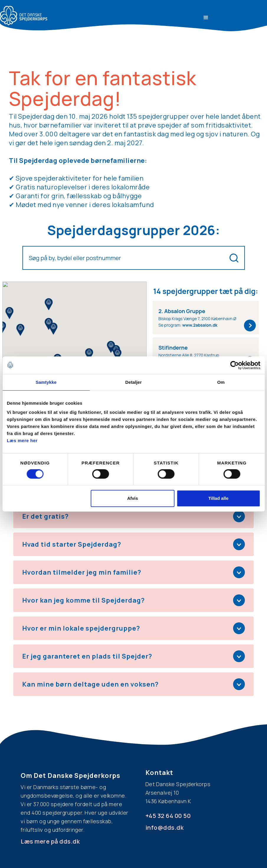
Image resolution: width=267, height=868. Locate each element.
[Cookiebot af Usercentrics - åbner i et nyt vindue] (234, 365)
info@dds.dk (165, 828)
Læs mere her (22, 440)
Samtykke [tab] (46, 382)
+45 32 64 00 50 (168, 816)
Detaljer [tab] (134, 382)
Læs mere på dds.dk (50, 841)
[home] (24, 16)
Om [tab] (221, 382)
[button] (206, 18)
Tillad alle (218, 498)
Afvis (133, 498)
